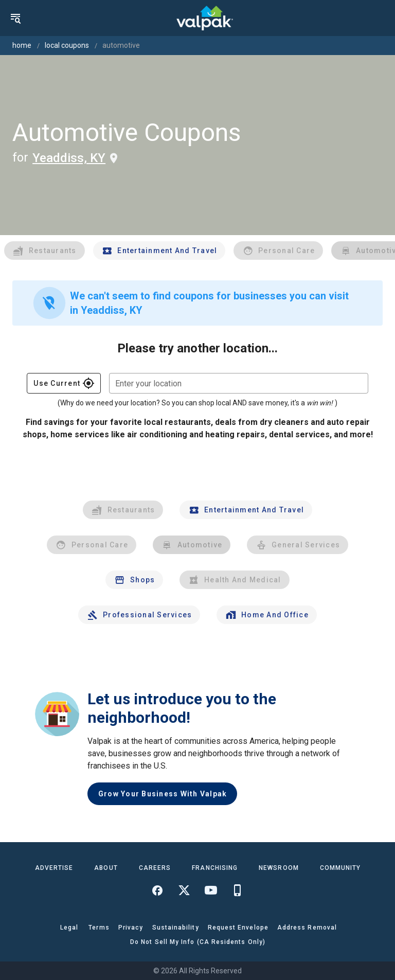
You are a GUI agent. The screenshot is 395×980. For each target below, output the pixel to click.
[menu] (15, 18)
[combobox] (239, 383)
